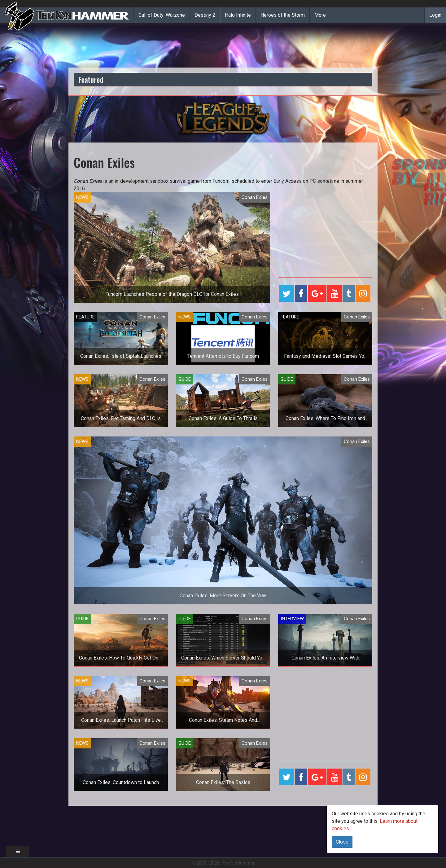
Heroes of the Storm (283, 15)
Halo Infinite (238, 15)
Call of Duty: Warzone (162, 15)
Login (435, 15)
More (320, 15)
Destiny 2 (205, 15)
